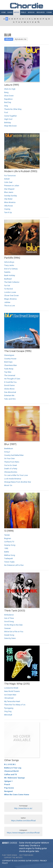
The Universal (10, 375)
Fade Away (9, 369)
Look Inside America (13, 479)
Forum (49, 12)
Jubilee (7, 302)
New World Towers (12, 691)
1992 (6, 548)
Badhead (8, 279)
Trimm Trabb (9, 562)
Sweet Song (9, 635)
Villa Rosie (8, 206)
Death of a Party (11, 469)
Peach (7, 784)
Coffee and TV (11, 774)
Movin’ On (8, 485)
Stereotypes (9, 355)
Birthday (8, 123)
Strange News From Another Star (18, 482)
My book (31, 12)
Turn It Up (8, 212)
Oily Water (8, 199)
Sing (6, 106)
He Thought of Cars (12, 379)
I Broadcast (9, 698)
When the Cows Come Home (17, 795)
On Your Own (9, 458)
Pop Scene (9, 788)
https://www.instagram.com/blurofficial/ (23, 833)
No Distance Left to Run (14, 565)
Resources (41, 12)
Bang (6, 92)
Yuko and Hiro (10, 399)
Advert (7, 179)
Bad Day (8, 102)
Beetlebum (9, 449)
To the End (8, 289)
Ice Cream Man (10, 695)
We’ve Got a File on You (14, 632)
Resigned (8, 791)
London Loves (10, 292)
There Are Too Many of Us (15, 705)
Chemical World (11, 771)
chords (35, 861)
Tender (7, 535)
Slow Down (9, 96)
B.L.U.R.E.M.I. (10, 764)
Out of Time (9, 618)
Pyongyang (9, 708)
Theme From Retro (12, 462)
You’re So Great (11, 465)
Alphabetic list (21, 39)
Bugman (8, 538)
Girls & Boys (9, 262)
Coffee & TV (9, 542)
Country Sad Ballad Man (14, 455)
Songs (10, 12)
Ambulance (9, 615)
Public (23, 12)
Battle (7, 552)
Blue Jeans (9, 192)
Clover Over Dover (11, 295)
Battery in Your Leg (13, 768)
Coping (7, 209)
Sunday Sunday (11, 196)
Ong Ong (8, 711)
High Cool (8, 119)
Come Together (10, 116)
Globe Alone (9, 389)
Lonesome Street (11, 688)
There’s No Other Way (13, 109)
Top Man (8, 372)
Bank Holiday (10, 275)
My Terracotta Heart (12, 701)
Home (3, 12)
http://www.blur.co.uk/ (23, 808)
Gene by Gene (10, 638)
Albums (9, 39)
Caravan (7, 628)
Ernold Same (9, 385)
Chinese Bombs (11, 472)
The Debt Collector (12, 282)
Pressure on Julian (12, 186)
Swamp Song (10, 545)
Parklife (7, 272)
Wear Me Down (10, 126)
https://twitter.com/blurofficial (23, 821)
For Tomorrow (10, 176)
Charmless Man (11, 365)
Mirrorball (8, 715)
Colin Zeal (8, 182)
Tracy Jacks (9, 265)
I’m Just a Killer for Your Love (16, 475)
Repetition (8, 99)
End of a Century (11, 269)
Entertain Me (9, 395)
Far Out (7, 286)
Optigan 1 (8, 781)
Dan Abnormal (10, 392)
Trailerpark (9, 558)
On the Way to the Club (13, 625)
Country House (10, 359)
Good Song (9, 621)
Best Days (8, 362)
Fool (6, 112)
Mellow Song (10, 555)
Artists (17, 12)
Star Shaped (9, 189)
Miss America (10, 202)
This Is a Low (10, 306)
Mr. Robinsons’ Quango (14, 778)
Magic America (10, 299)
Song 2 (7, 452)
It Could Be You (10, 382)
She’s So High (10, 89)
